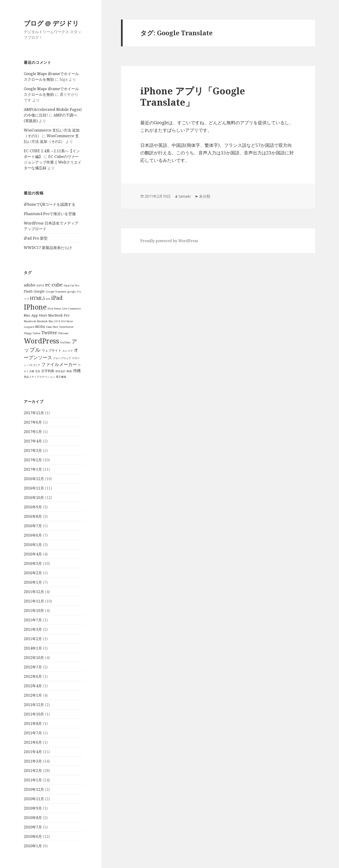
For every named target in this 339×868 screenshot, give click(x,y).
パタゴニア (34, 365)
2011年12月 (34, 704)
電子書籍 (61, 377)
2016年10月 (34, 497)
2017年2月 (33, 460)
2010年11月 (34, 799)
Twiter (36, 333)
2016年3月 (33, 563)
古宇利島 (48, 371)
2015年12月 (34, 591)
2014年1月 (33, 648)
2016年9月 (33, 507)
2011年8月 (33, 723)
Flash (28, 291)
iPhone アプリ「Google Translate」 (193, 96)
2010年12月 (34, 789)
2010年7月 (33, 827)
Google (39, 291)
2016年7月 (33, 526)
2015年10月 (34, 610)
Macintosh (30, 321)
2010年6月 (33, 836)
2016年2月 (33, 573)
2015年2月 (33, 639)
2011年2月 (33, 770)
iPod (50, 309)
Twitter (49, 332)
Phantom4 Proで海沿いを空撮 (50, 214)
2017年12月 (34, 413)
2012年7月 (33, 667)
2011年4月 (33, 751)
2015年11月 (34, 601)
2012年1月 (33, 695)
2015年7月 (33, 620)
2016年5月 (33, 544)
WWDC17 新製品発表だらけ (48, 248)
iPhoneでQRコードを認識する (50, 204)
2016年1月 (33, 582)
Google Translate (56, 292)
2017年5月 (33, 431)
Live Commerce (71, 309)
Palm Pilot (52, 327)
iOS (48, 299)
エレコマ (68, 351)
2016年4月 (33, 554)
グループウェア (62, 358)
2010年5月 (33, 846)
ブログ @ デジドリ (51, 23)
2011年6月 (33, 742)
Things (28, 333)
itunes (58, 309)
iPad (57, 298)
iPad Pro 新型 (36, 238)
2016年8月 (33, 516)
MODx (40, 327)
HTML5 (37, 298)
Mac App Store (36, 315)
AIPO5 (40, 285)
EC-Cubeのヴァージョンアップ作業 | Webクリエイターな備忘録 (53, 162)
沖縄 (77, 371)
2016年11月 (34, 488)
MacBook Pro (59, 315)
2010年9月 (33, 808)
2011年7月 (33, 733)
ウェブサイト (52, 350)
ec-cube (54, 285)
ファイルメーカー (59, 364)
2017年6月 (33, 422)
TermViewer (66, 327)
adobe (30, 285)
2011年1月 (33, 780)
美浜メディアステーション (39, 377)
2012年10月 (34, 657)
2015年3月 (33, 629)
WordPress (41, 341)
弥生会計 (61, 371)
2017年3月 (33, 450)
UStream (63, 333)
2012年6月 (33, 676)
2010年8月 (33, 817)
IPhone (35, 307)
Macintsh (42, 321)
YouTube (65, 342)
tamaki (185, 196)
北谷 (38, 371)
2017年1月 (33, 469)
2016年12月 (34, 478)
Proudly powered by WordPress (169, 241)
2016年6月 (33, 535)
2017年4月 (33, 441)
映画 (69, 371)
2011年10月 (34, 714)
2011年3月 (33, 761)
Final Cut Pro (71, 285)
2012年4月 (33, 686)
